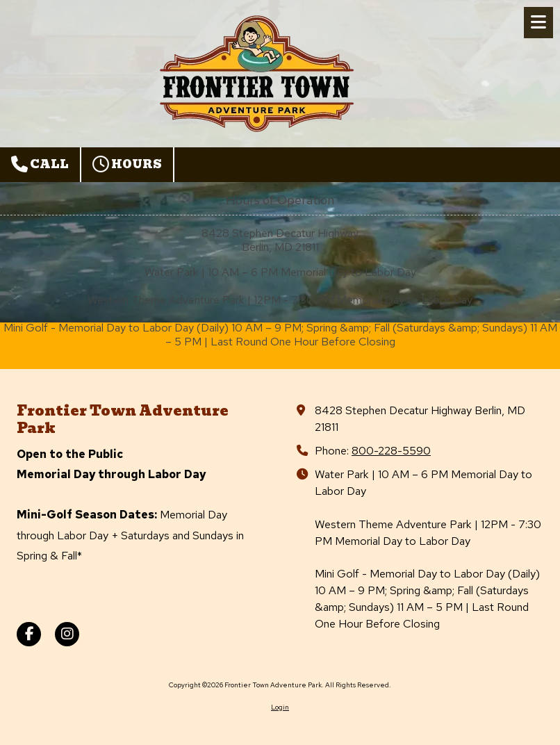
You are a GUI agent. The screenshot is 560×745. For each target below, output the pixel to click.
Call (40, 164)
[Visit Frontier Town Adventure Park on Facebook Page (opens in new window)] (29, 634)
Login (280, 707)
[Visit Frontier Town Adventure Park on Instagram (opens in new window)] (67, 634)
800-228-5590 (391, 450)
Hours (127, 164)
